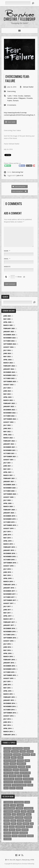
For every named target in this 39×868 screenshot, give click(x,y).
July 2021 (7, 463)
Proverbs (30, 98)
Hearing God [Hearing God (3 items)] (21, 764)
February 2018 (9, 585)
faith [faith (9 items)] (33, 754)
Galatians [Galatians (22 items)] (21, 821)
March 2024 (8, 363)
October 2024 (9, 341)
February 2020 (9, 510)
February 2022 (9, 441)
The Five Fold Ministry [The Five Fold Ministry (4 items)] (19, 785)
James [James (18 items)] (19, 824)
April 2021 (7, 472)
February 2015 (9, 697)
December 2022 (9, 410)
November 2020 (9, 488)
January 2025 (9, 332)
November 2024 (9, 338)
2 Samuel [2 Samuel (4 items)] (31, 811)
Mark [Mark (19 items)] (18, 830)
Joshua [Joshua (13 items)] (12, 827)
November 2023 (9, 375)
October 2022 (9, 416)
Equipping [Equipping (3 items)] (17, 754)
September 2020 (10, 494)
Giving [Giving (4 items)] (27, 761)
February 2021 (9, 478)
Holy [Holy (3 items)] (28, 767)
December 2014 (9, 703)
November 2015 (9, 669)
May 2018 (7, 575)
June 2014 (7, 722)
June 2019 (7, 535)
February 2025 (9, 328)
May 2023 (7, 394)
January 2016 (9, 663)
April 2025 (7, 322)
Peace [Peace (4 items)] (20, 776)
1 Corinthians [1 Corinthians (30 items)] (19, 802)
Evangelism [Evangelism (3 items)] (26, 754)
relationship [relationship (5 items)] (8, 782)
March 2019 (8, 544)
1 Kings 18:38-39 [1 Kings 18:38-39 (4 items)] (17, 748)
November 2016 (9, 631)
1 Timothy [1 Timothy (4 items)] (19, 808)
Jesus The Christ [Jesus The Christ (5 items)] (25, 773)
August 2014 (8, 716)
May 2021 (7, 469)
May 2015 (7, 688)
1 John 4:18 (19, 175)
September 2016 (10, 638)
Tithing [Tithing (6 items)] (30, 785)
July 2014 (7, 719)
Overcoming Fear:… (20, 187)
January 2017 (9, 625)
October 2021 (9, 453)
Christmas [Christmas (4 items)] (15, 751)
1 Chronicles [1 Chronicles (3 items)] (8, 802)
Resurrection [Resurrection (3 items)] (19, 782)
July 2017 (7, 606)
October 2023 (9, 378)
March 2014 (8, 731)
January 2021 (9, 481)
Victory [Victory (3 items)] (12, 788)
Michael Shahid (28, 87)
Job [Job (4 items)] (32, 824)
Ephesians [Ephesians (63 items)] (28, 817)
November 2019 (9, 519)
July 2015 (7, 681)
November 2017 (9, 594)
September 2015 (10, 675)
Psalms (10, 101)
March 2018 (8, 581)
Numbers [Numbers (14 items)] (15, 833)
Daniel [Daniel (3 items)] (29, 814)
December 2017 (9, 591)
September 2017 (10, 600)
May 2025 (7, 319)
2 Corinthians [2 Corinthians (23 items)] (9, 811)
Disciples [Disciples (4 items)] (30, 751)
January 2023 (9, 406)
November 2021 (9, 450)
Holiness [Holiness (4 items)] (22, 767)
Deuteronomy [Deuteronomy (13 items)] (9, 817)
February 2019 (9, 547)
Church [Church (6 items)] (23, 751)
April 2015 (7, 691)
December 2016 (9, 628)
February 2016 (9, 660)
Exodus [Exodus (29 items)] (7, 821)
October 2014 (9, 710)
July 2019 (7, 532)
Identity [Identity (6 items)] (16, 770)
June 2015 (7, 685)
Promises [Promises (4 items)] (19, 779)
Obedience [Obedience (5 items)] (13, 776)
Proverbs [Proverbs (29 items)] (7, 836)
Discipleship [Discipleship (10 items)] (8, 754)
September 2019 (10, 525)
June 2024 (7, 353)
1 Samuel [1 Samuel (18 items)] (20, 805)
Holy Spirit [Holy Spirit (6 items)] (8, 770)
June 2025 (7, 316)
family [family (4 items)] (14, 757)
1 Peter (15, 96)
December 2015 (9, 666)
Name (7, 251)
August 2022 (8, 422)
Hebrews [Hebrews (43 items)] (7, 824)
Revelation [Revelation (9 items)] (22, 836)
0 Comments (12, 105)
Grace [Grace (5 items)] (6, 764)
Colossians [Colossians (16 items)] (21, 814)
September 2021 (10, 456)
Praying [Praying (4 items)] (26, 776)
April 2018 (7, 578)
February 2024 (9, 366)
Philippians (22, 98)
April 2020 (7, 503)
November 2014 (9, 706)
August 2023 (8, 385)
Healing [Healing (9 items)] (13, 764)
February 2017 (9, 622)
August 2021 (8, 460)
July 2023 (7, 388)
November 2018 (9, 556)
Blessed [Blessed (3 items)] (27, 748)
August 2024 (8, 347)
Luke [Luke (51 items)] (6, 830)
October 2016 (9, 635)
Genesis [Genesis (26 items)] (28, 821)
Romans (16, 101)
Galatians (27, 96)
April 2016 (7, 653)
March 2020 (8, 506)
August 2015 (8, 678)
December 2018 (9, 553)
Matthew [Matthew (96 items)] (25, 830)
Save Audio (10, 122)
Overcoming (11, 91)
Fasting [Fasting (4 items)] (20, 757)
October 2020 (9, 491)
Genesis (10, 98)
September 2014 (10, 713)
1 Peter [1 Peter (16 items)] (13, 805)
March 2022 (8, 438)
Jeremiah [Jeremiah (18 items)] (26, 824)
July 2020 (7, 500)
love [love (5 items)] (6, 776)
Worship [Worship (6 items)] (20, 788)
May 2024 (7, 356)
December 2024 (9, 335)
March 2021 (8, 475)
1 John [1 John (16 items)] (27, 802)
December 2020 (9, 485)
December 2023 (9, 372)
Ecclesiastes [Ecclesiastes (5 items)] (19, 817)
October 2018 (9, 560)
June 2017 (7, 610)
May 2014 (7, 725)
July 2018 (7, 569)
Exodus (21, 96)
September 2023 (10, 381)
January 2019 (9, 550)
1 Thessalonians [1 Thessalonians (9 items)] (9, 808)
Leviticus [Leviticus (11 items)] (29, 827)
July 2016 (7, 644)
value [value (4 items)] (6, 788)
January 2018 (9, 588)
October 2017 (9, 597)
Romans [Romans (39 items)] (30, 836)
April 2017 (7, 616)
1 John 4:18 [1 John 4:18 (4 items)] (8, 748)
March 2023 (8, 400)
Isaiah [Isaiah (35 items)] (14, 824)
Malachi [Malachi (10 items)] (12, 830)
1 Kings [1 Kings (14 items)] (6, 805)
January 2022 (9, 444)
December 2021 (9, 447)
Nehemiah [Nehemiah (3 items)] (7, 833)
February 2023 (9, 403)
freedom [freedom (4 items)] (20, 761)
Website (7, 267)
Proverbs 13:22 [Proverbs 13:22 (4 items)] (28, 779)
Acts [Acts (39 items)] (14, 814)
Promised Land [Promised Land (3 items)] (9, 779)
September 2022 (10, 419)
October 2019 (9, 522)
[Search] (18, 3)
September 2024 (10, 344)
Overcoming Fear (18, 172)
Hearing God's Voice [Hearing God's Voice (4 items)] (10, 767)
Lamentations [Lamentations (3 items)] (20, 827)
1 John (9, 96)
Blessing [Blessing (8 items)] (7, 751)
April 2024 (7, 360)
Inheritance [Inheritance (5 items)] (24, 770)
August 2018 (8, 566)
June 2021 (7, 466)
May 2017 (7, 613)
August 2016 (8, 641)
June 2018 (7, 572)
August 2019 (8, 528)
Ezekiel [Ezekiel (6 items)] (13, 821)
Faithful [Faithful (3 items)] (7, 757)
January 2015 (9, 700)
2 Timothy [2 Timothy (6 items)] (7, 814)
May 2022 (7, 432)
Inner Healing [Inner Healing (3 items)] (9, 773)
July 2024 (7, 350)
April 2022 (7, 435)
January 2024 (9, 369)
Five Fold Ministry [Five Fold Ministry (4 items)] (10, 761)
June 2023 (7, 391)
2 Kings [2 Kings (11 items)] (17, 811)
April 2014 (7, 728)
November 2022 (9, 413)
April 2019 (7, 541)
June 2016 (7, 647)
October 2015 (9, 672)
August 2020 (8, 497)
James (15, 98)
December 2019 (9, 516)
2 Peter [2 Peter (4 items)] (24, 811)
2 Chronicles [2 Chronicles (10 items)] (28, 808)
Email (7, 259)
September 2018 (10, 563)
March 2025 (8, 325)
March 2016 (8, 656)
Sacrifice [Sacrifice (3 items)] (28, 782)
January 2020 (9, 513)
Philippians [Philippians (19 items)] (24, 833)
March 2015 (8, 694)
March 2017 (8, 619)
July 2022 (7, 425)
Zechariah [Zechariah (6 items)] (7, 839)
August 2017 (8, 603)
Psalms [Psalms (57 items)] (15, 836)
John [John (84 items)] (6, 827)
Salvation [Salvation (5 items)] (7, 785)
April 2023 (7, 397)
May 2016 (7, 650)
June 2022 (7, 428)
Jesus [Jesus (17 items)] (17, 773)
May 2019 (7, 538)
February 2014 (9, 735)
